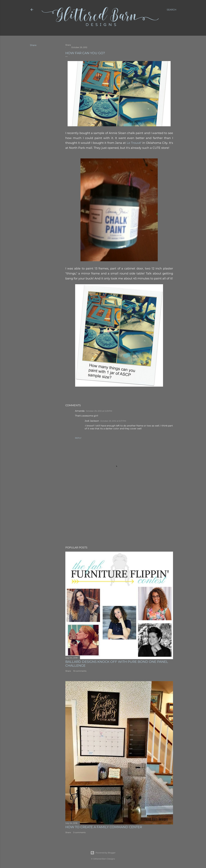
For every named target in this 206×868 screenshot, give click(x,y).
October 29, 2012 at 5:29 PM (99, 411)
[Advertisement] (119, 515)
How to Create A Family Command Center (104, 827)
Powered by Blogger (103, 853)
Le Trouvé (134, 143)
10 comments (80, 671)
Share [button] (33, 45)
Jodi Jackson (92, 421)
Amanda (80, 411)
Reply (78, 438)
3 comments (79, 832)
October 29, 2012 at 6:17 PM (113, 421)
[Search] (171, 10)
